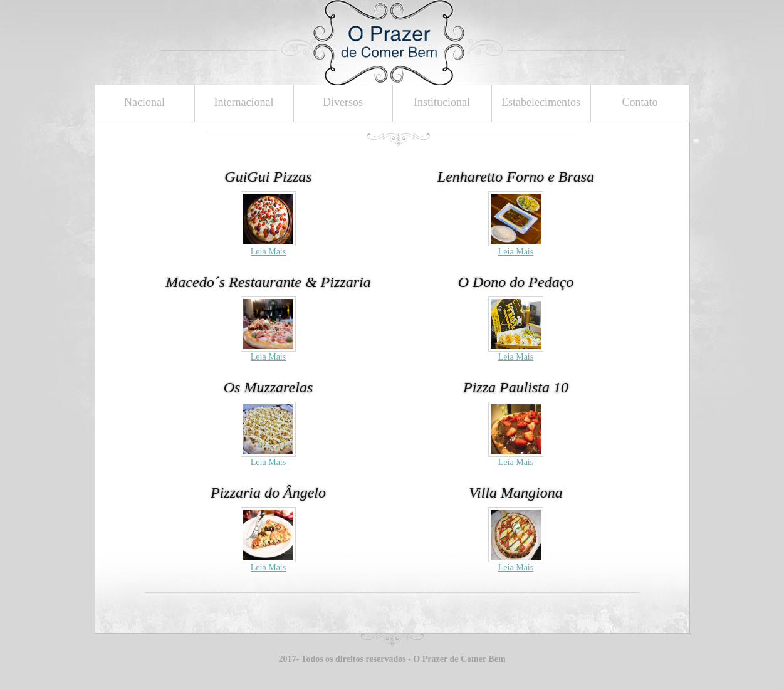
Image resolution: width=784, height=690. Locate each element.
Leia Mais (268, 252)
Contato (640, 102)
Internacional (244, 102)
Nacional (144, 102)
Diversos (343, 102)
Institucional (442, 102)
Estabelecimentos (541, 102)
